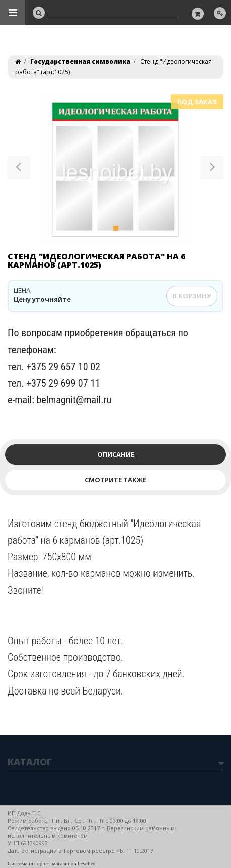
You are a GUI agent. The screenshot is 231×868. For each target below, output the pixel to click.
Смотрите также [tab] (115, 480)
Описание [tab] (116, 454)
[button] (19, 169)
